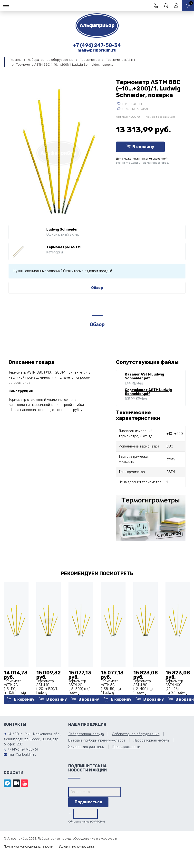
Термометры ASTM (120, 60)
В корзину (140, 147)
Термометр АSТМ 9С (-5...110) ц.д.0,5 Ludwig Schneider (15, 689)
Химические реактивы (86, 747)
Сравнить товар (133, 109)
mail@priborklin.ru (97, 50)
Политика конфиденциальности (28, 846)
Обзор (97, 288)
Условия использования (77, 846)
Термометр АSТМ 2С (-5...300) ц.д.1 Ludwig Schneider (79, 689)
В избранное (131, 104)
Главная (16, 60)
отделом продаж (98, 271)
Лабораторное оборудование (51, 60)
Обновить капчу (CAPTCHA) (87, 822)
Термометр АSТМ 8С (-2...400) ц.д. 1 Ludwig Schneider (144, 689)
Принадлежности (126, 747)
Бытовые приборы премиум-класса (97, 740)
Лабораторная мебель (151, 740)
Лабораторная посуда (86, 734)
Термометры (90, 60)
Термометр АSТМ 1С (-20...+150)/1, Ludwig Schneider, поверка (47, 691)
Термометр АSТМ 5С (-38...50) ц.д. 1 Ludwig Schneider (111, 689)
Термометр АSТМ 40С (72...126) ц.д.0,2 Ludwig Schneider (176, 689)
